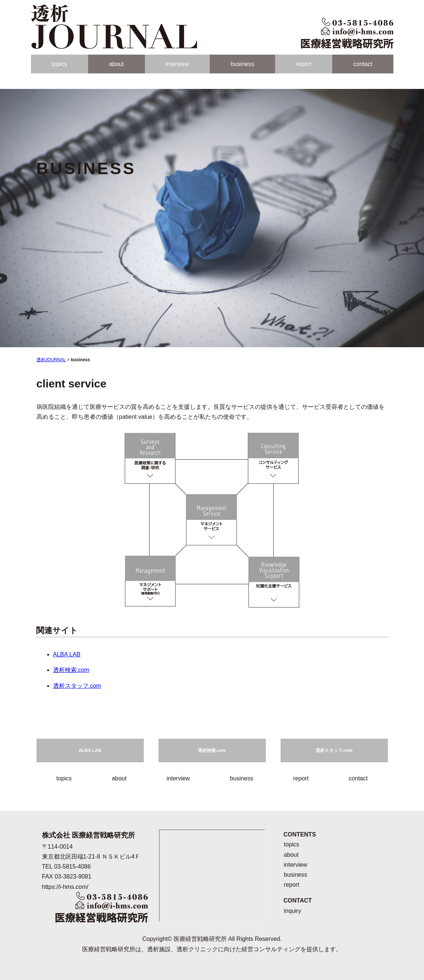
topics (59, 64)
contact (363, 64)
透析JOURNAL (51, 360)
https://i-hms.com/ (65, 887)
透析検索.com (71, 670)
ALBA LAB (67, 654)
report (304, 64)
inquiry (293, 911)
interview (177, 64)
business (242, 64)
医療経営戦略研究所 (200, 939)
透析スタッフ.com (77, 686)
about (117, 64)
